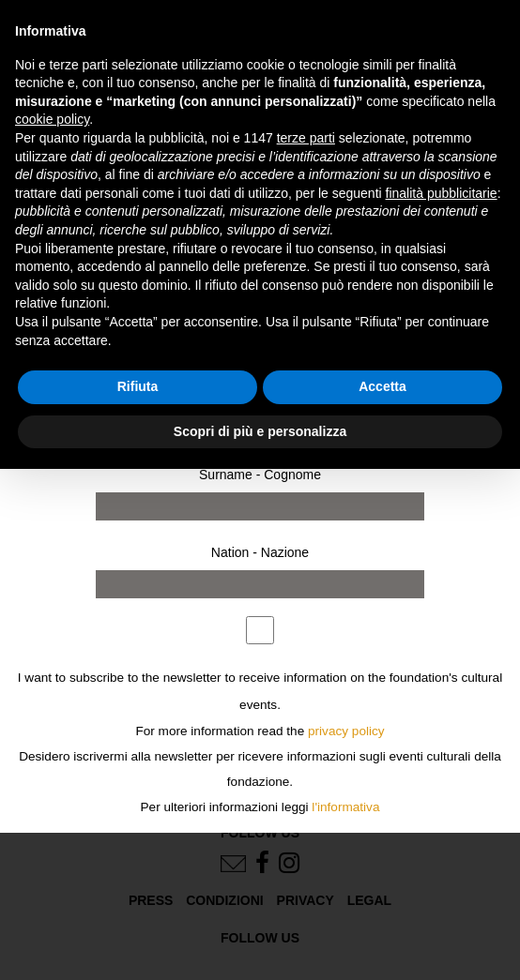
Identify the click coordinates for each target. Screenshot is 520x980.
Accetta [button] (382, 386)
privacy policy (346, 731)
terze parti (306, 138)
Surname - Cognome (260, 475)
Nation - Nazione (260, 552)
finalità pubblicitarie (442, 193)
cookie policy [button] (52, 119)
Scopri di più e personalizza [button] (260, 431)
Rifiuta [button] (138, 386)
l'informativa (345, 807)
